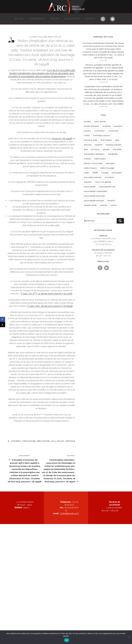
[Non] (129, 637)
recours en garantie (103, 182)
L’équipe (55, 19)
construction (113, 131)
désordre (88, 145)
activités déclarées (91, 126)
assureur (87, 131)
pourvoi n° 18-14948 (62, 139)
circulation (29, 441)
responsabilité (90, 187)
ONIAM (95, 173)
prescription (117, 173)
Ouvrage (105, 173)
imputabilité (113, 154)
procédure (109, 177)
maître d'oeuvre (90, 168)
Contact (90, 19)
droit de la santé (90, 140)
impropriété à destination (94, 154)
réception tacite (90, 205)
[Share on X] (3, 325)
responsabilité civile (107, 187)
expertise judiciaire (114, 145)
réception (111, 201)
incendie (87, 159)
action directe (100, 122)
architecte (107, 126)
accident (16, 441)
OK (67, 640)
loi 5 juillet (58, 441)
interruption (110, 163)
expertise (99, 145)
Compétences (37, 19)
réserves (104, 205)
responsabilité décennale (94, 196)
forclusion (95, 149)
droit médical (106, 140)
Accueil (19, 19)
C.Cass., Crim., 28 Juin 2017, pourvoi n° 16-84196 (50, 306)
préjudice (88, 182)
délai (117, 140)
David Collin (55, 37)
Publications (72, 19)
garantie (106, 149)
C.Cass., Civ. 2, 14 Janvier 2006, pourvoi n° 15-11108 (46, 294)
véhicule (71, 441)
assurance (118, 126)
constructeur (100, 131)
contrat (87, 135)
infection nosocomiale (93, 163)
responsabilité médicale (94, 201)
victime (113, 205)
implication (43, 441)
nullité (86, 173)
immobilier (117, 149)
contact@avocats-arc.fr (69, 513)
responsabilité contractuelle (95, 191)
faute (86, 149)
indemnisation (100, 159)
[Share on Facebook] (3, 319)
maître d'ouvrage (107, 168)
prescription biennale (93, 177)
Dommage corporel (101, 135)
